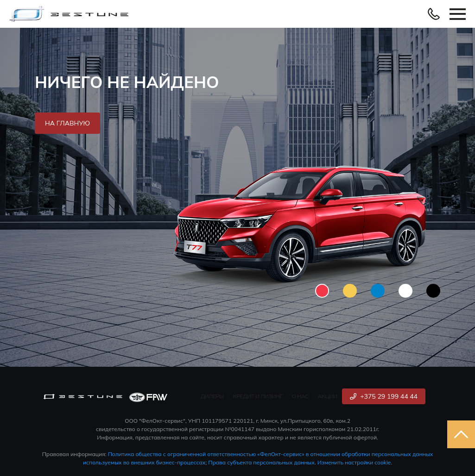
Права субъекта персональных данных (261, 462)
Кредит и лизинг (258, 396)
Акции (328, 396)
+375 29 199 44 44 (384, 396)
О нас (300, 396)
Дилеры (212, 396)
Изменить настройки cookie (354, 462)
